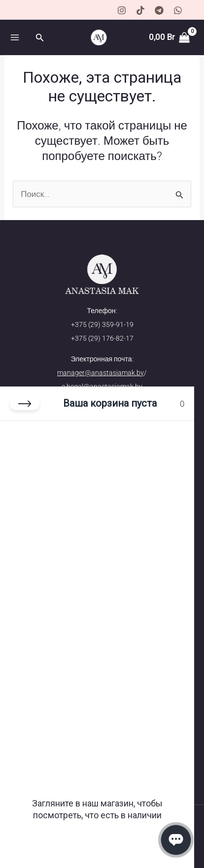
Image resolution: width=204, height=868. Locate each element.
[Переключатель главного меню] (15, 37)
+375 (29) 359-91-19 (102, 324)
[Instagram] (122, 10)
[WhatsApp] (178, 10)
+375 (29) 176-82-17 (102, 338)
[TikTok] (140, 10)
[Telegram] (159, 10)
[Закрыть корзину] (25, 404)
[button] (40, 38)
